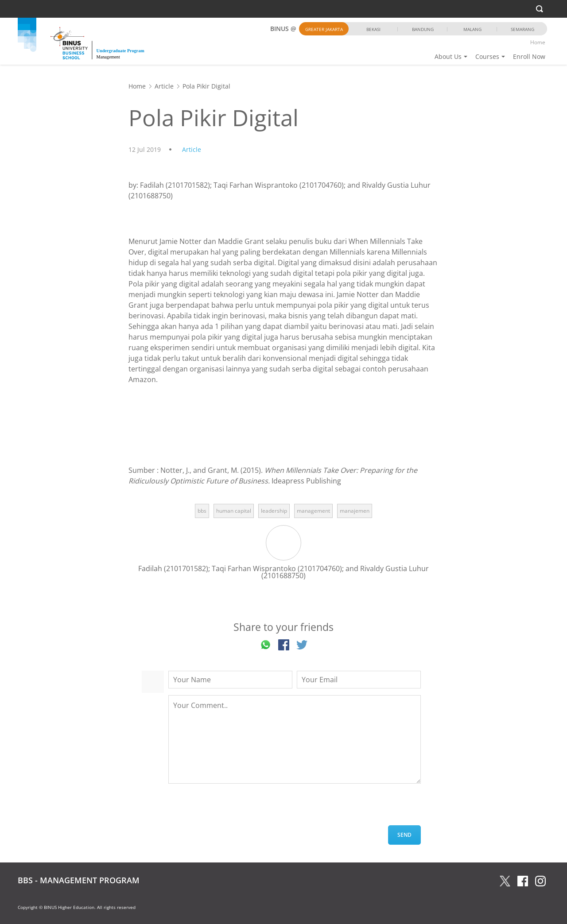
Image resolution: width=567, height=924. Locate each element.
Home (538, 42)
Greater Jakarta (324, 29)
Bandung (423, 29)
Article (164, 86)
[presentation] (236, 808)
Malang (472, 29)
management (313, 511)
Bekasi (373, 29)
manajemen (355, 511)
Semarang (522, 29)
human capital (234, 511)
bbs (202, 511)
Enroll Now (529, 56)
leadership (274, 511)
